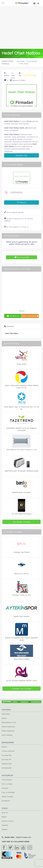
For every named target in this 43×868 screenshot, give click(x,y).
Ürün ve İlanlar (7, 784)
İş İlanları (5, 788)
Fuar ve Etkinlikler (8, 792)
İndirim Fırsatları (8, 797)
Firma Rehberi (32, 61)
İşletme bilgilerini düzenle (14, 212)
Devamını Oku (22, 155)
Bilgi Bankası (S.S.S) (9, 722)
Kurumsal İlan (7, 755)
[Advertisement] (21, 27)
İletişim (4, 718)
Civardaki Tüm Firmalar (22, 689)
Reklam (4, 747)
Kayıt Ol (5, 813)
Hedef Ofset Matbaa (12, 333)
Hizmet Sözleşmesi (8, 727)
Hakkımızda (6, 714)
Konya (7, 75)
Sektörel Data (7, 764)
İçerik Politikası (7, 735)
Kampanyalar (7, 768)
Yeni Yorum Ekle (22, 257)
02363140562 (16, 192)
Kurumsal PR (6, 759)
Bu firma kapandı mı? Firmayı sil (16, 227)
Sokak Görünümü (30, 316)
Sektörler (5, 825)
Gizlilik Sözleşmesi (8, 731)
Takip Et (22, 202)
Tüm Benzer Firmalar (21, 522)
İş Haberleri (6, 801)
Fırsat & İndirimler (8, 751)
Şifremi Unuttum (8, 821)
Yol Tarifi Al (13, 316)
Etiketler (5, 829)
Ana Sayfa (21, 61)
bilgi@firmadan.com (24, 837)
